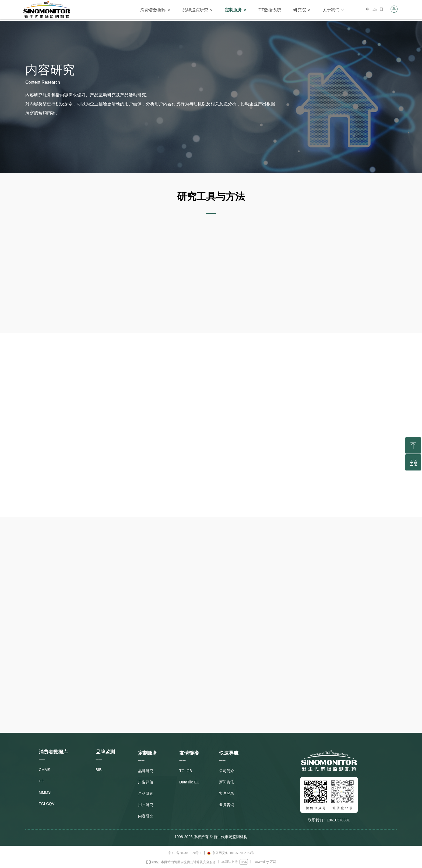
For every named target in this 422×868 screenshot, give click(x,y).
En (375, 9)
